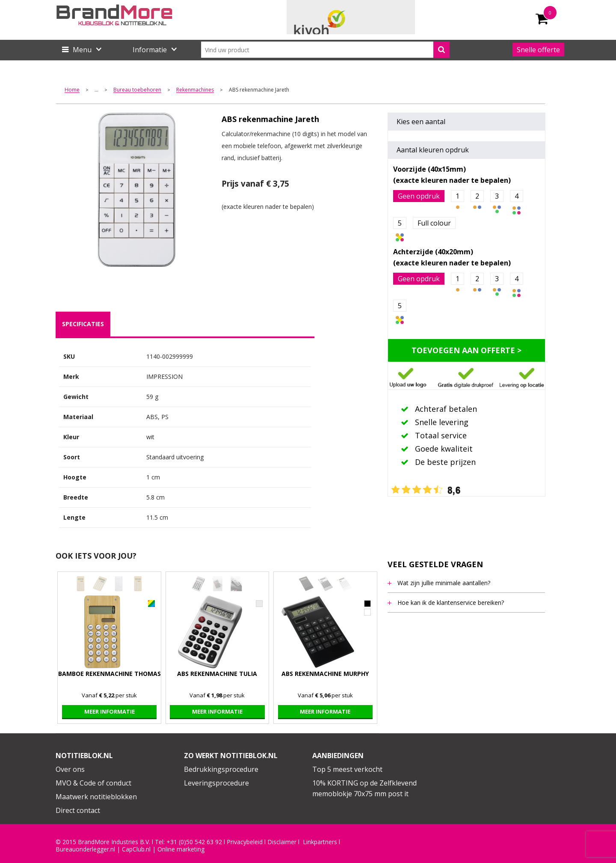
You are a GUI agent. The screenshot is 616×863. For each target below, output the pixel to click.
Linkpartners (320, 842)
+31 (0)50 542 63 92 (194, 842)
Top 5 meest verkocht (347, 769)
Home (72, 90)
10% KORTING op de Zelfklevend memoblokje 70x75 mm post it (364, 789)
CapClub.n (136, 849)
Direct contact (78, 810)
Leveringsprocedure (216, 783)
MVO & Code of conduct (93, 783)
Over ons (70, 769)
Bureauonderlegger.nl (85, 849)
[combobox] (325, 50)
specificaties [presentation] (83, 324)
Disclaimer (282, 842)
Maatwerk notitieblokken (96, 797)
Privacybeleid (245, 842)
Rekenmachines (195, 90)
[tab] (83, 324)
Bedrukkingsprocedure (221, 769)
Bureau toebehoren (137, 90)
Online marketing (181, 849)
